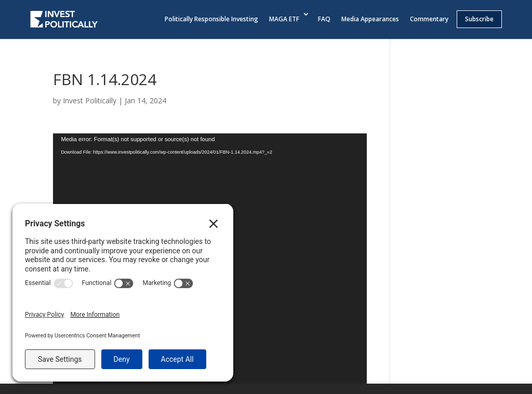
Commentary (429, 19)
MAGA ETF (284, 19)
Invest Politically (90, 100)
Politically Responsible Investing (211, 19)
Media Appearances (370, 19)
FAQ (324, 19)
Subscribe (479, 19)
